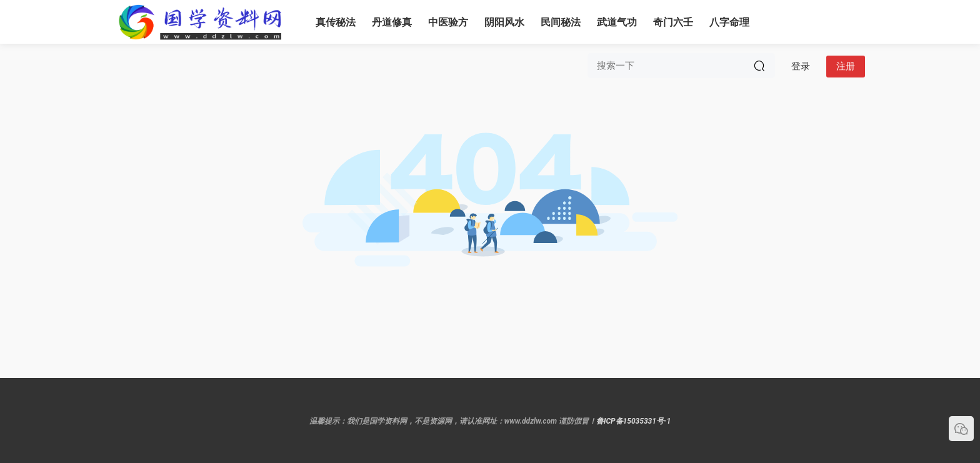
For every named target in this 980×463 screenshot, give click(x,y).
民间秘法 (561, 22)
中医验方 (448, 22)
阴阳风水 (504, 22)
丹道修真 (392, 22)
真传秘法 (336, 22)
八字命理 (729, 22)
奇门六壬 (673, 22)
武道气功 (617, 22)
